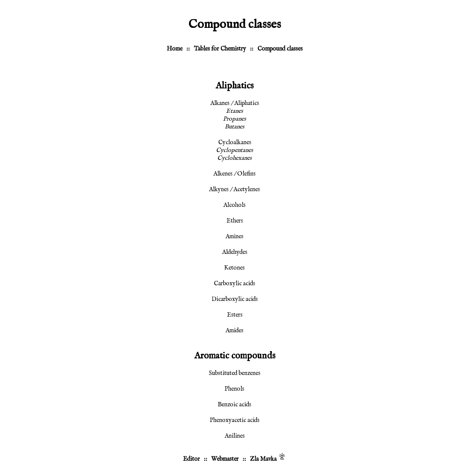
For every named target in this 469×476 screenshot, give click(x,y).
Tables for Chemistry (220, 49)
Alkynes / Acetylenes (234, 189)
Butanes (234, 127)
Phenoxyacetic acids (235, 420)
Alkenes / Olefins (234, 174)
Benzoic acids (234, 405)
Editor (191, 459)
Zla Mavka (263, 459)
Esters (235, 315)
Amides (234, 331)
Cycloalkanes (235, 142)
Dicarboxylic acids (235, 299)
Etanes (234, 111)
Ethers (235, 221)
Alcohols (234, 205)
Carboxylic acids (234, 284)
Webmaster (225, 459)
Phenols (234, 389)
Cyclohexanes (234, 158)
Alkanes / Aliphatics (235, 103)
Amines (234, 236)
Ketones (234, 268)
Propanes (234, 119)
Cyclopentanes (234, 150)
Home (175, 49)
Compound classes (280, 49)
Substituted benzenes (234, 373)
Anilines (235, 436)
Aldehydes (235, 252)
